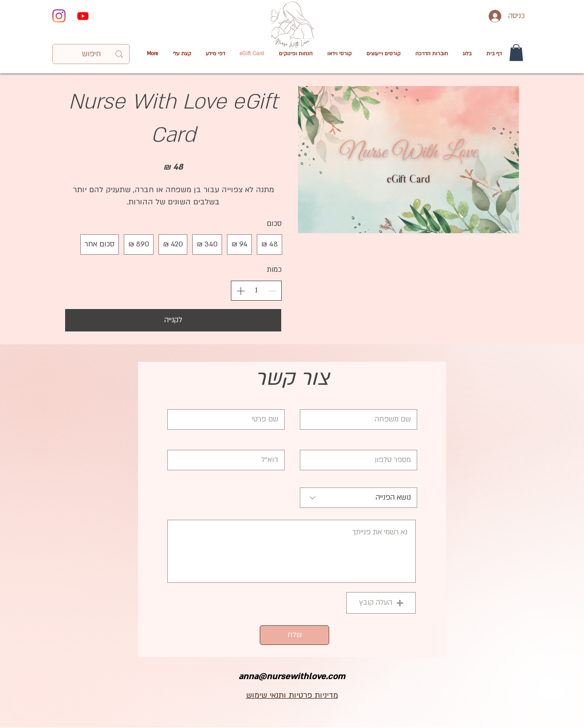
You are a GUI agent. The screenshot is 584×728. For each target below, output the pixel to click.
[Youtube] (83, 16)
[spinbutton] (257, 290)
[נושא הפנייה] (359, 498)
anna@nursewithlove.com (292, 676)
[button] (339, 54)
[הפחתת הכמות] (272, 291)
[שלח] (294, 635)
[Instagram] (59, 16)
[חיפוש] (91, 54)
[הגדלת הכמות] (241, 291)
